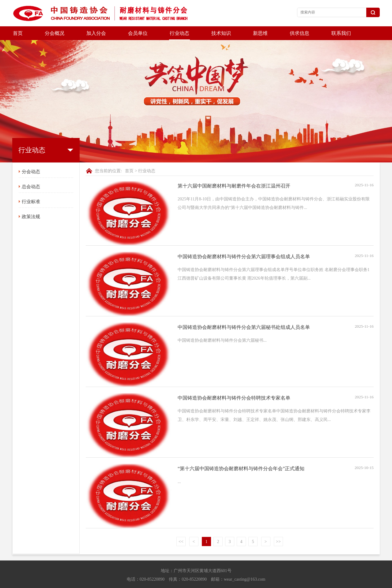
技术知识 (221, 33)
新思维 (260, 33)
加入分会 (96, 33)
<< (181, 528)
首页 (18, 33)
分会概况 (55, 33)
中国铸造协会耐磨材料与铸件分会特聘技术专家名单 (234, 384)
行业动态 (179, 33)
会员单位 (138, 33)
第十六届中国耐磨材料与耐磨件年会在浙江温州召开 (234, 172)
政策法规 (31, 203)
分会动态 (31, 158)
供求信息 (300, 33)
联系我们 (341, 33)
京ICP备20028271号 (196, 582)
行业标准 (31, 188)
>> (278, 528)
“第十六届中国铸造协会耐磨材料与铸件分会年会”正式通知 (241, 455)
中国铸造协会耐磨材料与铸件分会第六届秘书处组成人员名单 (244, 313)
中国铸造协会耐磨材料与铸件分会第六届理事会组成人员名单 (244, 243)
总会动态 (31, 173)
